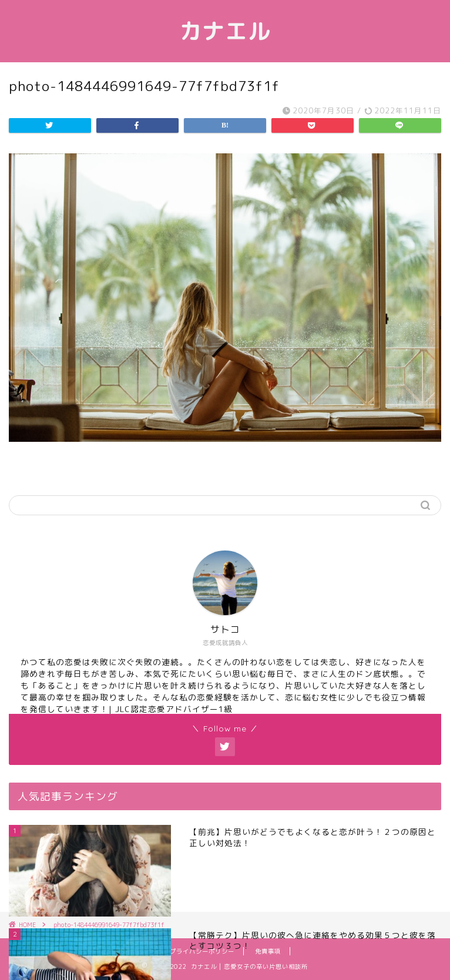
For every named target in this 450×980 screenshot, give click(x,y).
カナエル (225, 31)
